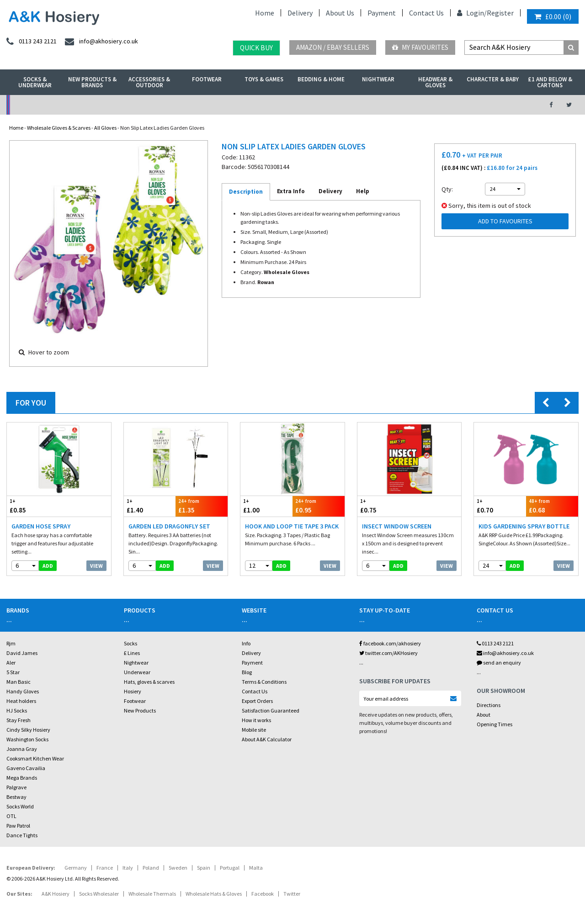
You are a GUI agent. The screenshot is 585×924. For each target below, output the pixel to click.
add (48, 566)
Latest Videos (467, 105)
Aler (11, 663)
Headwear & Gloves (435, 82)
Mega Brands (22, 778)
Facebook (263, 894)
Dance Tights (22, 835)
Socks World (20, 806)
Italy (128, 868)
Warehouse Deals (335, 105)
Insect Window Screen (397, 526)
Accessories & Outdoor (149, 82)
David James (22, 653)
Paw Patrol (18, 826)
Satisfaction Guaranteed (271, 710)
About (484, 715)
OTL (11, 816)
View (96, 566)
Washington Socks (27, 739)
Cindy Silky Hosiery (28, 730)
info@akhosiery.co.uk (505, 653)
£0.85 (33, 506)
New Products (140, 710)
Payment (382, 13)
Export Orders (257, 701)
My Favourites (420, 47)
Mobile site (254, 730)
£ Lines (132, 653)
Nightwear (378, 79)
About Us (340, 13)
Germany (76, 868)
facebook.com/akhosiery (390, 643)
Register (500, 13)
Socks (130, 643)
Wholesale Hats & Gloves (214, 894)
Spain (204, 868)
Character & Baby (493, 79)
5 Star (13, 672)
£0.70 (500, 506)
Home (265, 13)
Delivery (300, 13)
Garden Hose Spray (41, 526)
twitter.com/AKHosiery (388, 653)
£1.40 (150, 506)
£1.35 (202, 506)
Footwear (207, 79)
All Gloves (105, 128)
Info (246, 643)
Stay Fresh (19, 720)
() (553, 16)
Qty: (447, 189)
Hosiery (133, 691)
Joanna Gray (22, 749)
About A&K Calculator (267, 739)
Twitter (292, 894)
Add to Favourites (505, 221)
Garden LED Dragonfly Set (169, 526)
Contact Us (426, 13)
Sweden (178, 868)
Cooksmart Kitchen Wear (35, 758)
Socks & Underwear (35, 82)
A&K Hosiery (56, 894)
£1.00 (266, 506)
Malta (256, 868)
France (105, 868)
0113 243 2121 (495, 643)
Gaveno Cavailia (26, 768)
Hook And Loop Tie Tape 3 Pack (292, 526)
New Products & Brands (92, 82)
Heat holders (21, 701)
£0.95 (319, 506)
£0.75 (383, 506)
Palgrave (16, 787)
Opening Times (495, 724)
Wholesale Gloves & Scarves (59, 128)
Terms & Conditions (264, 682)
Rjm (11, 643)
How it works (256, 720)
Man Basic (19, 682)
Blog (247, 672)
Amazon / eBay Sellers (333, 47)
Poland (151, 868)
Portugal (230, 868)
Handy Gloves (23, 691)
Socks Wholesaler (99, 894)
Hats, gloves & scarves (149, 682)
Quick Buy (256, 48)
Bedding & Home (321, 79)
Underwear (137, 672)
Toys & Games (264, 79)
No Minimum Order (72, 105)
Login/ (472, 13)
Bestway (16, 797)
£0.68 (552, 506)
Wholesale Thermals (152, 894)
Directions (489, 705)
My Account (204, 105)
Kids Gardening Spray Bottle (524, 526)
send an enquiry (499, 663)
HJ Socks (17, 710)
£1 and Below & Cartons (550, 82)
